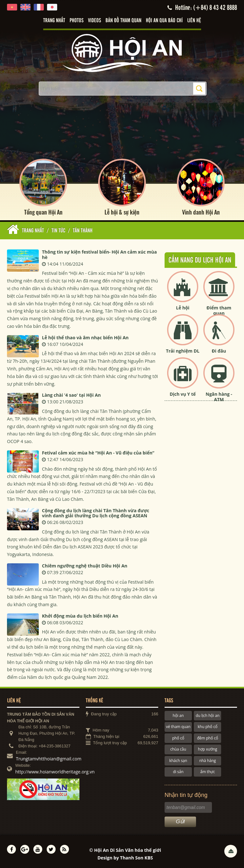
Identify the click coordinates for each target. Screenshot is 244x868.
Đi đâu (219, 351)
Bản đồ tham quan (123, 21)
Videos (95, 21)
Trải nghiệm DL (183, 351)
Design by (125, 858)
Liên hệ (194, 21)
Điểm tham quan (219, 310)
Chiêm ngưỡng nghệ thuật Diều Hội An (85, 566)
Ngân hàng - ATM (219, 397)
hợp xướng (208, 749)
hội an (178, 716)
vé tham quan (178, 727)
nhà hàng (207, 761)
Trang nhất (54, 21)
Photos (77, 21)
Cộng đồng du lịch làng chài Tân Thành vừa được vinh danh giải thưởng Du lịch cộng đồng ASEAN (96, 513)
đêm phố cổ (207, 738)
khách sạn (178, 761)
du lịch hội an (208, 716)
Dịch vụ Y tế (183, 394)
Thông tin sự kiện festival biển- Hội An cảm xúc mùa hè (99, 255)
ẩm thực (207, 772)
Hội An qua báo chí (164, 21)
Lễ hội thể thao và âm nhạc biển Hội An (85, 338)
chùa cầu (178, 749)
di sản (178, 772)
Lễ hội (183, 308)
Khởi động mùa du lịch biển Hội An (80, 616)
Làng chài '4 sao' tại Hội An (71, 395)
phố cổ (178, 738)
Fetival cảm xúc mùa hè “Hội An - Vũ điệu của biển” (98, 453)
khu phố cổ (207, 727)
